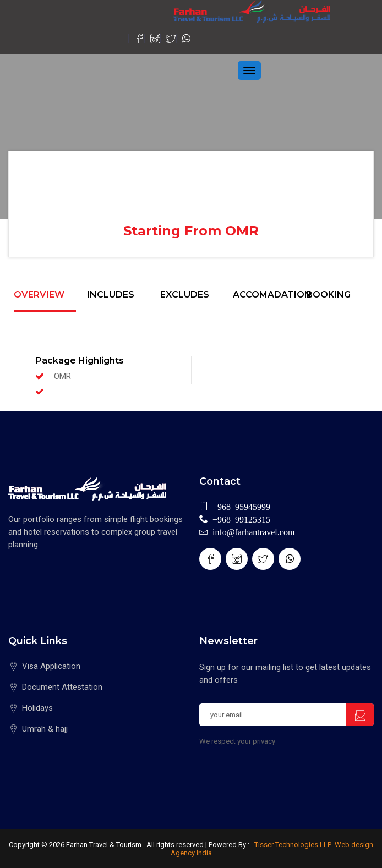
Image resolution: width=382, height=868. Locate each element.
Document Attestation (62, 687)
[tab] (45, 301)
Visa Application (51, 666)
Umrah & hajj (45, 729)
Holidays (37, 708)
